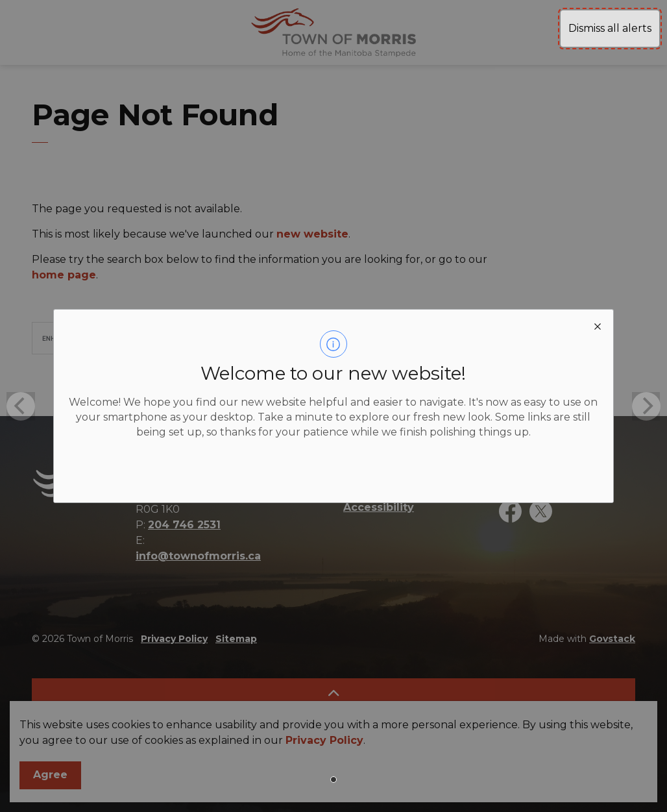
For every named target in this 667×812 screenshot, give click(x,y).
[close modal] (598, 325)
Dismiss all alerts (610, 28)
